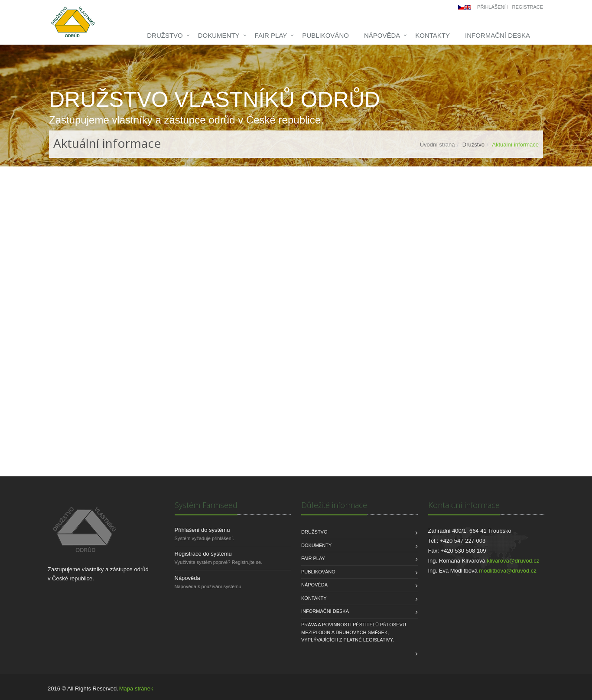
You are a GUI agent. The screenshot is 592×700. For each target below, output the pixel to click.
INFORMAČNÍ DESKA (498, 35)
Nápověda (382, 35)
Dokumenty (219, 35)
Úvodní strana (437, 145)
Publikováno (325, 35)
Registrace (527, 7)
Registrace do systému (203, 554)
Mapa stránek (136, 689)
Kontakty (433, 35)
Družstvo (165, 35)
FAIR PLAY (271, 35)
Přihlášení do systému (202, 530)
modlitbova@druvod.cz (507, 571)
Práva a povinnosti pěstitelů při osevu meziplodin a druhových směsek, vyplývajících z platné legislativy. (354, 632)
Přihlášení (491, 7)
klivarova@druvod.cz (513, 561)
